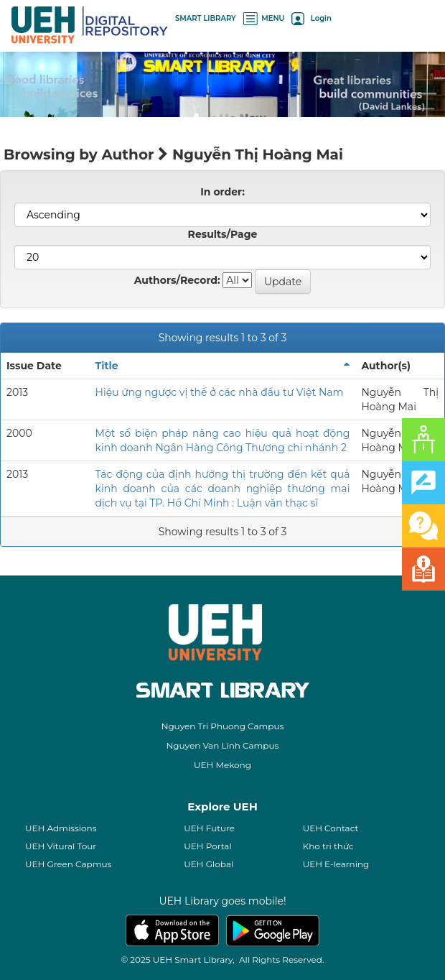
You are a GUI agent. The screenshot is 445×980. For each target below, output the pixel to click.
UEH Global (209, 864)
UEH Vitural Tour (61, 846)
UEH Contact (331, 828)
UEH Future (209, 828)
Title (107, 366)
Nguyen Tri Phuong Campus (223, 726)
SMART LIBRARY (206, 18)
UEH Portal (207, 846)
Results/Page (223, 234)
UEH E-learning (336, 864)
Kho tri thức (328, 846)
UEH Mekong (222, 765)
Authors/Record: (177, 280)
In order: (222, 192)
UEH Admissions (61, 828)
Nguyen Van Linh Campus (223, 745)
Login (311, 18)
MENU (264, 18)
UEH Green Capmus (68, 864)
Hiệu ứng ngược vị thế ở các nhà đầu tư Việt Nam (220, 392)
